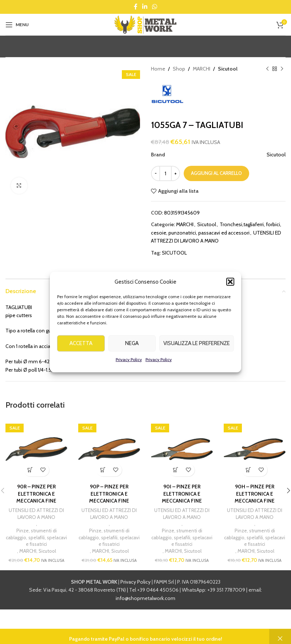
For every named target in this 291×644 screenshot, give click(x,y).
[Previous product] (267, 69)
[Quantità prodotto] (166, 173)
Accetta (81, 354)
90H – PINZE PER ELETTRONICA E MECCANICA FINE (255, 494)
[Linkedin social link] (145, 7)
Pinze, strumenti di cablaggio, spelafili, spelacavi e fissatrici (36, 537)
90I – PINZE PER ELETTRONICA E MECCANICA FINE (182, 494)
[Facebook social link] (135, 7)
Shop (179, 69)
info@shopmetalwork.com (145, 598)
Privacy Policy (129, 370)
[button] (230, 292)
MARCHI (202, 69)
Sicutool (228, 69)
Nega (132, 354)
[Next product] (282, 69)
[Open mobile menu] (17, 25)
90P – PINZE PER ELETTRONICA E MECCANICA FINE (109, 494)
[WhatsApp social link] (155, 7)
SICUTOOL (174, 253)
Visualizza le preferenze (197, 354)
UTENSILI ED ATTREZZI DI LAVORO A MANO (36, 514)
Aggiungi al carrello (216, 173)
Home (158, 69)
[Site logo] (145, 24)
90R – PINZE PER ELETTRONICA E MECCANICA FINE (36, 494)
